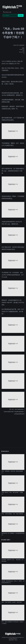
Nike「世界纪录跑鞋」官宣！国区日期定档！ (13, 514)
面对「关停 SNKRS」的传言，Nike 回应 (12, 602)
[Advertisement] (13, 430)
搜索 (21, 15)
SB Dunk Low (22, 52)
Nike (23, 51)
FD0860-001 (22, 50)
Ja (24, 53)
